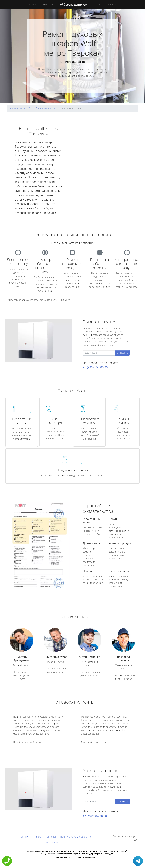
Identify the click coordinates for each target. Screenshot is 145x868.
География (49, 4)
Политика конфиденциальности (77, 837)
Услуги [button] (32, 4)
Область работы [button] (55, 842)
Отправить (122, 353)
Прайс (97, 4)
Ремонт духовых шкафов (48, 108)
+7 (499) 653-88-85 (72, 62)
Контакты (111, 4)
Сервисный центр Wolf (21, 108)
